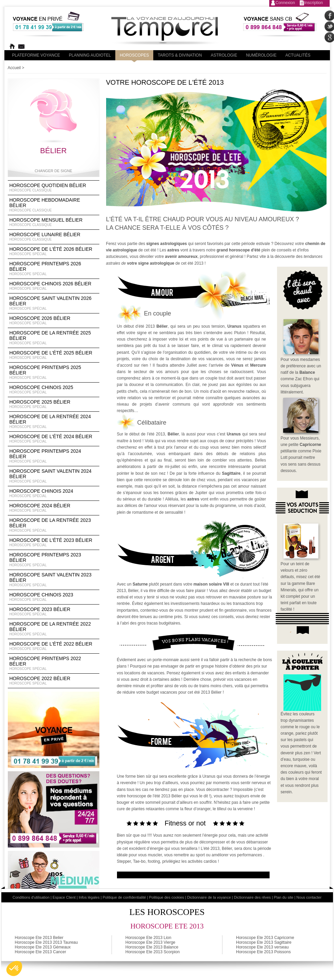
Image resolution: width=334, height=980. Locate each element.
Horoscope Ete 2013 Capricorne (265, 938)
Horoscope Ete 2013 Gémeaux (43, 947)
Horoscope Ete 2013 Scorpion (153, 952)
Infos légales (89, 897)
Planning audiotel (90, 55)
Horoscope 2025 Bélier (54, 404)
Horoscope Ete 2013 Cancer (41, 952)
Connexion (285, 3)
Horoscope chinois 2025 (54, 390)
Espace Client (64, 897)
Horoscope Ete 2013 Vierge (150, 942)
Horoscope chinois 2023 (54, 597)
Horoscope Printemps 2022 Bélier (54, 663)
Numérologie (261, 55)
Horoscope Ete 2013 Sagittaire (264, 942)
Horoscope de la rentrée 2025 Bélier (54, 338)
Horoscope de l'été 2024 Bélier (54, 439)
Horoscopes (134, 55)
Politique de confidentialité (124, 897)
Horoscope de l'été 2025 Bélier (54, 355)
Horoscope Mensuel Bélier (54, 222)
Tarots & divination (180, 55)
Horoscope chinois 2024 (54, 493)
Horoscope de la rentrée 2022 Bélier (54, 629)
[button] (14, 968)
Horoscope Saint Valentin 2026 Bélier (54, 303)
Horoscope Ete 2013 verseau (262, 947)
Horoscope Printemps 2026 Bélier (54, 269)
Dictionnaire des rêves (252, 897)
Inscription (314, 3)
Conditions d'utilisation (31, 897)
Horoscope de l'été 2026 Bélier (54, 251)
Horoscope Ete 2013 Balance (152, 947)
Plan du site (284, 897)
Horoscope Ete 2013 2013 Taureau (46, 942)
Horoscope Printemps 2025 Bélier (54, 372)
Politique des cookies (166, 897)
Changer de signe (53, 171)
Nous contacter (309, 897)
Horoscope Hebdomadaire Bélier (54, 205)
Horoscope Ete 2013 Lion (148, 938)
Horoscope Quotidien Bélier (54, 188)
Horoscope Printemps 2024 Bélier (54, 456)
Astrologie (224, 55)
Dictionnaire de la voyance (209, 897)
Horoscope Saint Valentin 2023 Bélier (54, 580)
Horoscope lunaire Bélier (54, 237)
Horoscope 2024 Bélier (54, 508)
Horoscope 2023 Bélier (54, 612)
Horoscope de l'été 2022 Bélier (54, 646)
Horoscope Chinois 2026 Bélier (54, 286)
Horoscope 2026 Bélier (54, 321)
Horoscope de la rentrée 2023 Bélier (54, 525)
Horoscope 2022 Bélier (54, 681)
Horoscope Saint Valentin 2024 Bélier (54, 476)
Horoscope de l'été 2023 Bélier (54, 543)
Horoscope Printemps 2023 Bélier (54, 560)
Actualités (298, 55)
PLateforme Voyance (36, 55)
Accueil (14, 68)
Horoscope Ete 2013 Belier (39, 938)
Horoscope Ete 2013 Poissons (263, 952)
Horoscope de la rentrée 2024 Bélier (54, 422)
